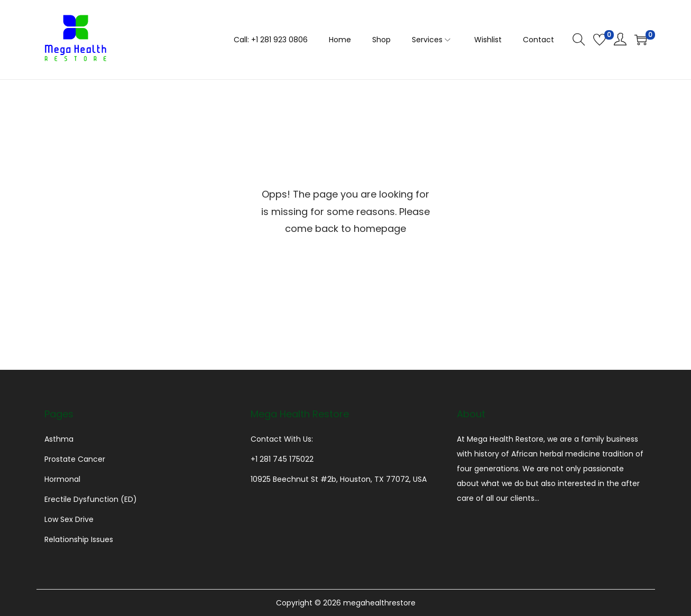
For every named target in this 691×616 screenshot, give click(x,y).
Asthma (59, 439)
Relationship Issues (79, 539)
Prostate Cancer (75, 459)
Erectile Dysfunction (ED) (91, 499)
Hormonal (62, 479)
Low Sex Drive (69, 519)
